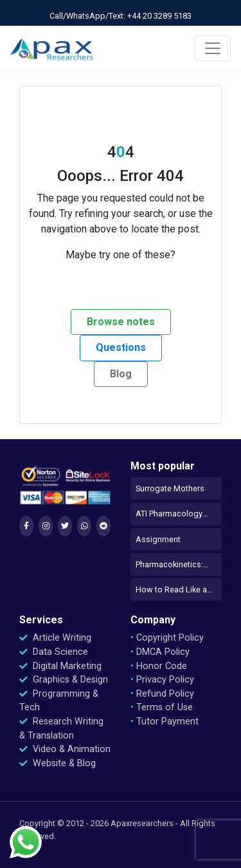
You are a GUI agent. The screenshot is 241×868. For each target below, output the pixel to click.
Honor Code (159, 666)
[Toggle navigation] (213, 48)
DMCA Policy (160, 652)
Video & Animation (65, 749)
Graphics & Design (64, 680)
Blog (121, 374)
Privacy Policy (162, 680)
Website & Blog (58, 763)
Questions (121, 347)
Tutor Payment (165, 722)
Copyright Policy (167, 638)
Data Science (54, 652)
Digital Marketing (60, 666)
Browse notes (121, 322)
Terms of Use (162, 707)
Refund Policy (162, 694)
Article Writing (55, 638)
